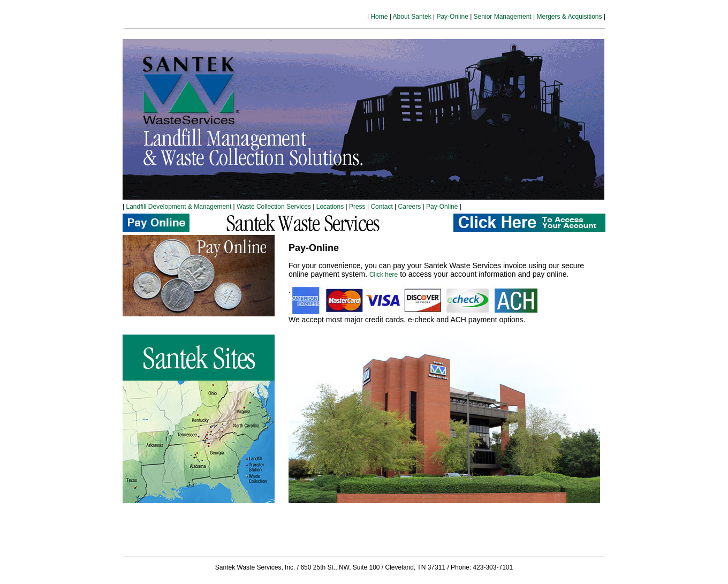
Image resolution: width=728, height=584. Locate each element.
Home (379, 17)
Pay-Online (452, 17)
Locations (330, 207)
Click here (384, 275)
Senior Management (503, 17)
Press (357, 207)
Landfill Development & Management (179, 207)
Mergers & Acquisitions (569, 17)
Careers (411, 207)
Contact (381, 207)
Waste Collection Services (273, 207)
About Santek (412, 17)
